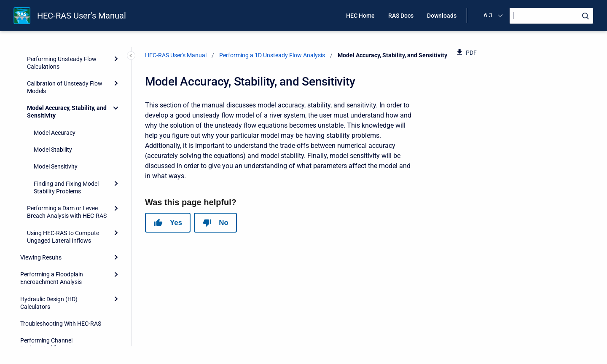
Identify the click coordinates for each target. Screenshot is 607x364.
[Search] (551, 16)
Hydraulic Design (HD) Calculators (49, 250)
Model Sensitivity (56, 113)
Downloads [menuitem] (442, 16)
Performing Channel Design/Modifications (48, 291)
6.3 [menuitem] (488, 15)
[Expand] (116, 131)
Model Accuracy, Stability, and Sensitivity (67, 59)
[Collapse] (116, 55)
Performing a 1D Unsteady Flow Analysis (272, 55)
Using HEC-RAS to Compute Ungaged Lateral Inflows (63, 184)
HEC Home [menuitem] (360, 16)
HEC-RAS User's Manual (82, 16)
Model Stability (53, 96)
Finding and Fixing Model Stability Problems (66, 134)
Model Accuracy (55, 80)
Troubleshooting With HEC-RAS (61, 270)
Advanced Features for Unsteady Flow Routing (63, 316)
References (35, 337)
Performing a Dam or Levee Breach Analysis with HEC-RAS (67, 159)
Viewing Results (41, 204)
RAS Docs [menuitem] (401, 16)
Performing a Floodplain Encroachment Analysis (52, 225)
